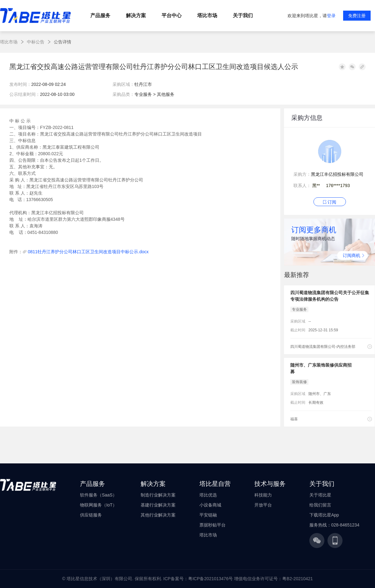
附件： (16, 252)
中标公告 (36, 42)
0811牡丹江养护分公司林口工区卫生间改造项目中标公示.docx (88, 252)
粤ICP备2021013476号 (210, 579)
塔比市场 (9, 42)
